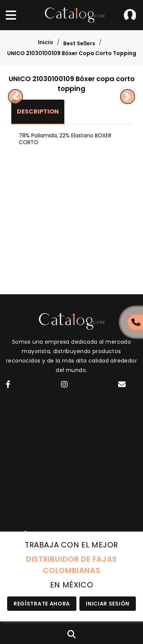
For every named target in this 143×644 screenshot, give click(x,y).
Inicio (46, 42)
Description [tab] (38, 111)
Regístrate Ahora (42, 604)
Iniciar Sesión (130, 15)
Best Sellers (79, 43)
